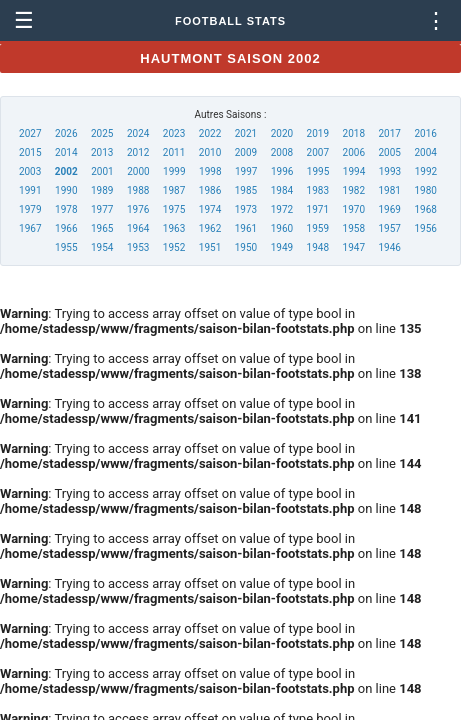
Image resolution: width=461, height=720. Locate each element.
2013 (102, 152)
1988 (138, 190)
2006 (354, 152)
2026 (66, 133)
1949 (282, 247)
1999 (174, 171)
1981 (389, 190)
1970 (354, 209)
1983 (318, 190)
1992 (426, 171)
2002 (66, 171)
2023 (174, 133)
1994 (354, 171)
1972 (282, 209)
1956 (425, 228)
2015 (30, 152)
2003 (30, 171)
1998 (210, 171)
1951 (210, 247)
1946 (389, 247)
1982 (354, 190)
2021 (246, 133)
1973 (246, 209)
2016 (425, 133)
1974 (210, 209)
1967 (30, 228)
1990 (66, 190)
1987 (174, 190)
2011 (174, 152)
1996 (282, 171)
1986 (210, 190)
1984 (282, 190)
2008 (282, 152)
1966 (66, 228)
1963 (174, 228)
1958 (354, 228)
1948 (318, 247)
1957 (389, 228)
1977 (102, 209)
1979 (30, 209)
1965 (102, 228)
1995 (318, 171)
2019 (318, 133)
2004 (425, 152)
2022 (210, 133)
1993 (390, 171)
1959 (318, 228)
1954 (102, 247)
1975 (174, 209)
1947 (354, 247)
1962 (210, 228)
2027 (30, 133)
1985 (246, 190)
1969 (389, 209)
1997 (246, 171)
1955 (66, 247)
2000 (138, 171)
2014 (66, 152)
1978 (66, 209)
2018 (354, 133)
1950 (246, 247)
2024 (138, 133)
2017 (389, 133)
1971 (318, 209)
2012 (138, 152)
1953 (138, 247)
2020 (282, 133)
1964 (138, 228)
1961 (246, 228)
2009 (246, 152)
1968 (425, 209)
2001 (102, 171)
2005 (389, 152)
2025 (102, 133)
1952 (174, 247)
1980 (425, 190)
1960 (282, 228)
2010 (210, 152)
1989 (102, 190)
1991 (30, 190)
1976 (138, 209)
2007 (318, 152)
